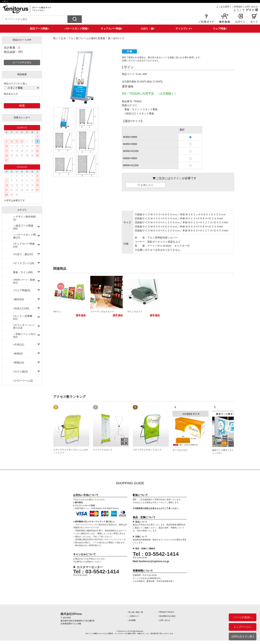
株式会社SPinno (71, 614)
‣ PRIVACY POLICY (166, 612)
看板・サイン (132, 109)
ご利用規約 (237, 7)
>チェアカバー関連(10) (24, 245)
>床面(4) (18, 354)
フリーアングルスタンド (102, 312)
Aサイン (57, 312)
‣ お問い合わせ (164, 620)
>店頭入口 (130, 113)
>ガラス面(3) (20, 372)
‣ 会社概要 (132, 620)
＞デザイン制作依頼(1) (24, 218)
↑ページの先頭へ (243, 617)
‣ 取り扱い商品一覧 (135, 612)
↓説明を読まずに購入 (243, 636)
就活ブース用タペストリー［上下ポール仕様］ (229, 452)
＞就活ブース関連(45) (23, 227)
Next (228, 429)
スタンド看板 (150, 109)
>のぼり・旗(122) (23, 254)
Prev (59, 429)
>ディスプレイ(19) (24, 263)
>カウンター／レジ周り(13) (24, 326)
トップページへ (242, 627)
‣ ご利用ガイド (133, 616)
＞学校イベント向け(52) (24, 335)
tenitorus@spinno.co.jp (154, 561)
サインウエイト (135, 312)
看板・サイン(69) (23, 272)
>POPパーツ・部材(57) (24, 281)
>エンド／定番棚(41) (23, 317)
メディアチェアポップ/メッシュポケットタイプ (71, 451)
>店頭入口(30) (21, 308)
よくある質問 (223, 7)
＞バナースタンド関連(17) (24, 236)
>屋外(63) (19, 299)
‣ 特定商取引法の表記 (167, 616)
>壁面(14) (19, 363)
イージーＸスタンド (103, 450)
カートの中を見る (22, 63)
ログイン (176, 178)
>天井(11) (19, 344)
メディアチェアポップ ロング (147, 450)
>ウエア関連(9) (22, 290)
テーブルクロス (180, 450)
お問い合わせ (251, 7)
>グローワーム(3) (23, 381)
